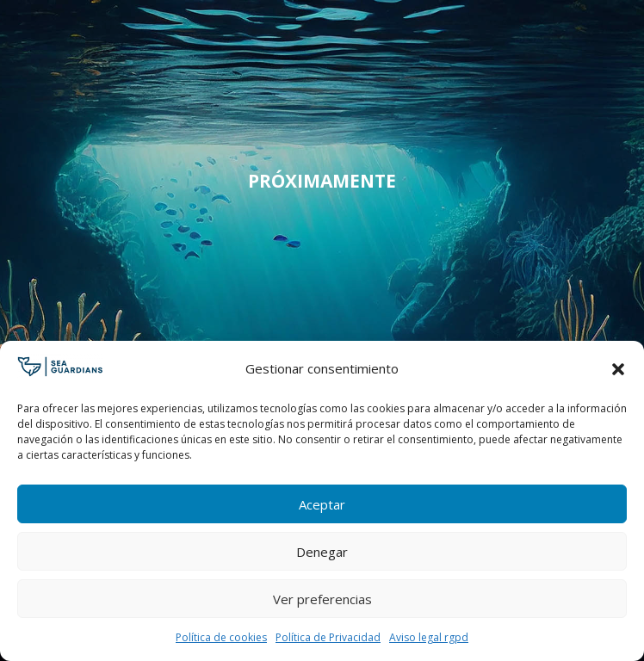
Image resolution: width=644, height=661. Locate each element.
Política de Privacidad (328, 637)
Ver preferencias (322, 599)
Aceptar (322, 504)
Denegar (322, 552)
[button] (618, 369)
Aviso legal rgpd (429, 637)
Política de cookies (221, 637)
